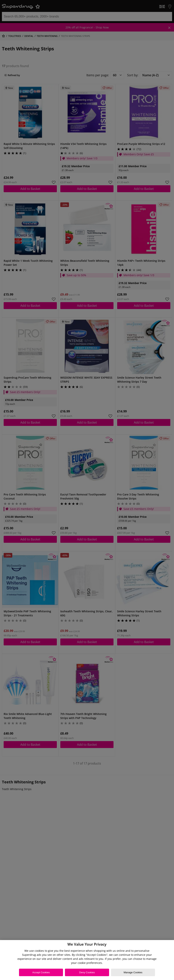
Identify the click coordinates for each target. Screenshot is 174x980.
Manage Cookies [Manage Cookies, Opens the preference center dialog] (133, 972)
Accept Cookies (41, 972)
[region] (87, 960)
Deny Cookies (87, 972)
